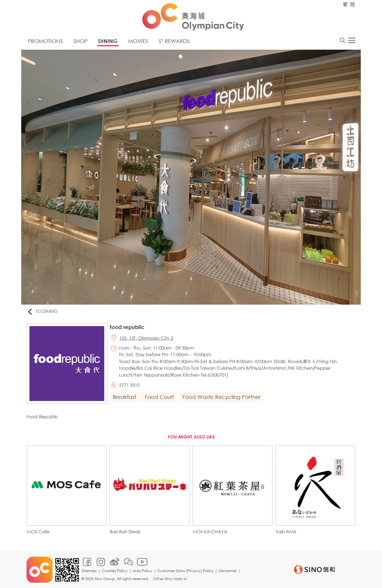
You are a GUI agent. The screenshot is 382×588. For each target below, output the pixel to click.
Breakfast (125, 397)
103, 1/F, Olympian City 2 (146, 338)
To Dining (42, 312)
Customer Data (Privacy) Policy (185, 571)
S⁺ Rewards (174, 41)
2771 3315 (129, 385)
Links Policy (142, 571)
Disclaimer (228, 571)
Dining (108, 41)
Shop (81, 41)
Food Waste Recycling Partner (222, 397)
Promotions (45, 41)
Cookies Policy (115, 571)
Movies (138, 41)
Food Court (159, 397)
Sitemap (89, 571)
